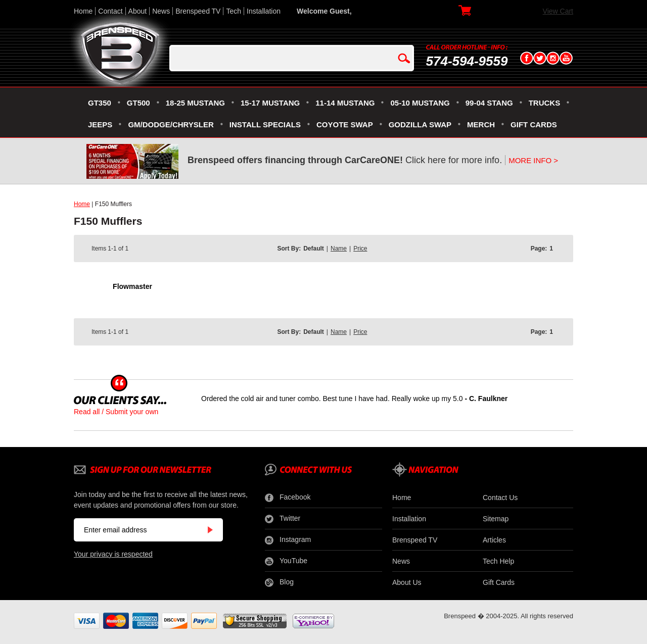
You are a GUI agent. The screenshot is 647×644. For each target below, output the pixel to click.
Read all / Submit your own (116, 412)
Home (83, 11)
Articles (494, 540)
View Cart (558, 11)
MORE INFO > (533, 160)
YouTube (286, 561)
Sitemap (496, 519)
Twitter (283, 519)
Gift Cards (499, 582)
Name (339, 249)
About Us (407, 582)
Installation (264, 11)
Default (314, 249)
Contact (110, 11)
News (161, 11)
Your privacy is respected (113, 554)
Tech (234, 11)
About (138, 11)
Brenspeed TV (198, 11)
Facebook (288, 498)
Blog (279, 582)
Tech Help (498, 561)
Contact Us (500, 498)
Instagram (288, 540)
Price (360, 249)
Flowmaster (132, 286)
